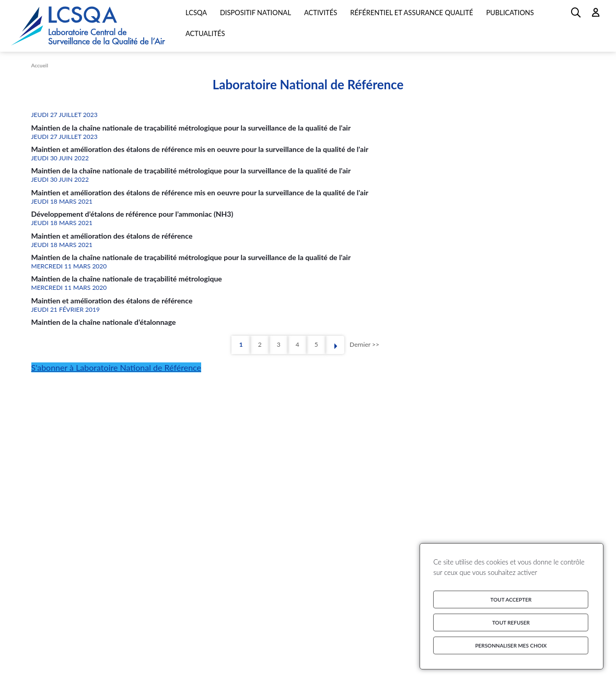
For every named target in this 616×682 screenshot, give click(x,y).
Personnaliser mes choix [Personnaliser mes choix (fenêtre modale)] (511, 645)
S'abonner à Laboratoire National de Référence (117, 367)
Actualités (205, 33)
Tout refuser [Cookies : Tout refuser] (511, 622)
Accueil (40, 65)
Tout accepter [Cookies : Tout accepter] (511, 599)
